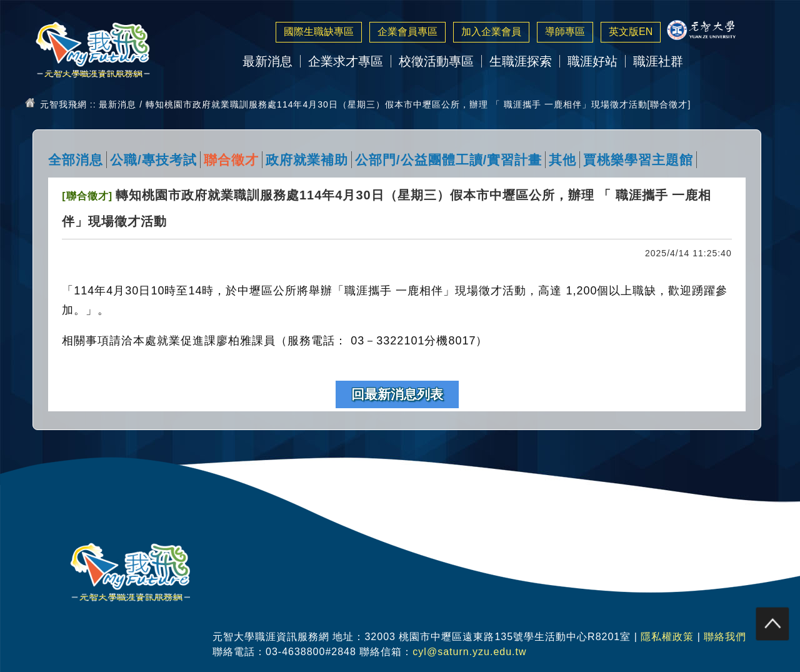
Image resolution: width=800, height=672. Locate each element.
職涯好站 (592, 61)
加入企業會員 (491, 32)
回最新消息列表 (397, 394)
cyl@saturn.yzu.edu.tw (469, 652)
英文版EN (631, 32)
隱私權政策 (667, 637)
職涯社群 (658, 61)
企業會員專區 (407, 32)
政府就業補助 (307, 160)
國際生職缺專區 (319, 32)
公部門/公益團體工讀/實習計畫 (449, 160)
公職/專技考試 (153, 160)
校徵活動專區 (436, 61)
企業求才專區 (346, 61)
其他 (562, 160)
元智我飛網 (63, 104)
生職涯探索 (521, 61)
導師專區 (565, 32)
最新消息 (267, 61)
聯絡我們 (725, 637)
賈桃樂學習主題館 (638, 160)
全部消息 (76, 160)
